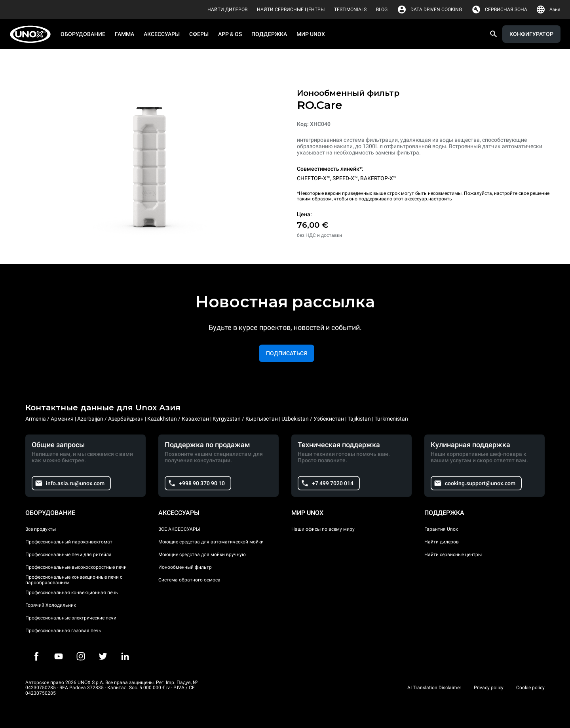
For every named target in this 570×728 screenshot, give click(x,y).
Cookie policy (530, 688)
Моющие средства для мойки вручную (202, 555)
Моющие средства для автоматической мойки (211, 542)
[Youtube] (59, 656)
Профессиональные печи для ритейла (68, 555)
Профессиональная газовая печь (63, 631)
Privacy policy (489, 688)
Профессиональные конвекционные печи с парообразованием (74, 580)
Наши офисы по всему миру (323, 529)
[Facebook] (36, 656)
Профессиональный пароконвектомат (69, 542)
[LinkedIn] (125, 656)
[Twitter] (103, 656)
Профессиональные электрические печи (71, 618)
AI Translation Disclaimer (434, 688)
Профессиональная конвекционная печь (72, 593)
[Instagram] (81, 656)
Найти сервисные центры (453, 555)
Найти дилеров (442, 542)
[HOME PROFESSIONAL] (33, 34)
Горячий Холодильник (51, 605)
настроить (440, 199)
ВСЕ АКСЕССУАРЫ (179, 529)
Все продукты (41, 529)
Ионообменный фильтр (185, 567)
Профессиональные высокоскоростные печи (76, 567)
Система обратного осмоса (189, 580)
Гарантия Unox (441, 529)
